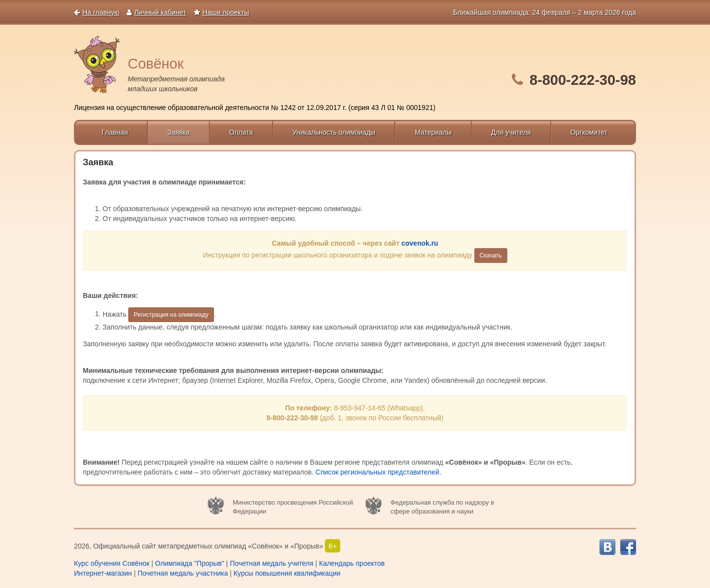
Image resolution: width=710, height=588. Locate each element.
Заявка (178, 132)
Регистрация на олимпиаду (171, 315)
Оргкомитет (589, 132)
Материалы (433, 132)
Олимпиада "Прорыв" (189, 563)
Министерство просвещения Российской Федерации (293, 507)
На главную (97, 12)
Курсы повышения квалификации (287, 573)
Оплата (241, 132)
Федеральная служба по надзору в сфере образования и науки (442, 507)
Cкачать (491, 256)
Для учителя (511, 132)
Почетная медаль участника (183, 573)
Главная (115, 132)
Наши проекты (222, 12)
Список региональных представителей (377, 472)
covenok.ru (420, 243)
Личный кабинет (156, 12)
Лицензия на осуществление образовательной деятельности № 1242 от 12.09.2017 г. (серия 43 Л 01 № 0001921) (255, 108)
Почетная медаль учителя (271, 563)
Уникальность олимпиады (334, 132)
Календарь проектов (352, 563)
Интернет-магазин (103, 573)
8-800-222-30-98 (583, 80)
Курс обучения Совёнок (112, 563)
